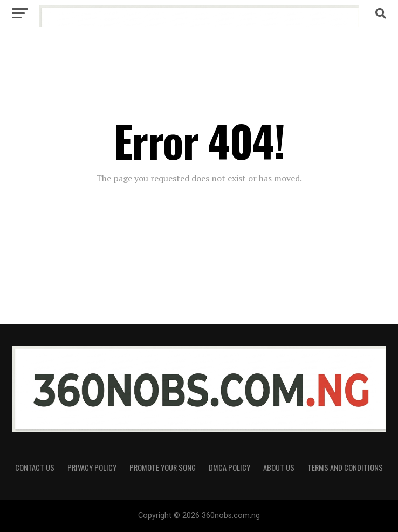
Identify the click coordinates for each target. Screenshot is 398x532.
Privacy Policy (92, 468)
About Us (279, 468)
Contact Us (35, 468)
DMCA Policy (229, 468)
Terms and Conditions (345, 468)
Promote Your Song (163, 468)
